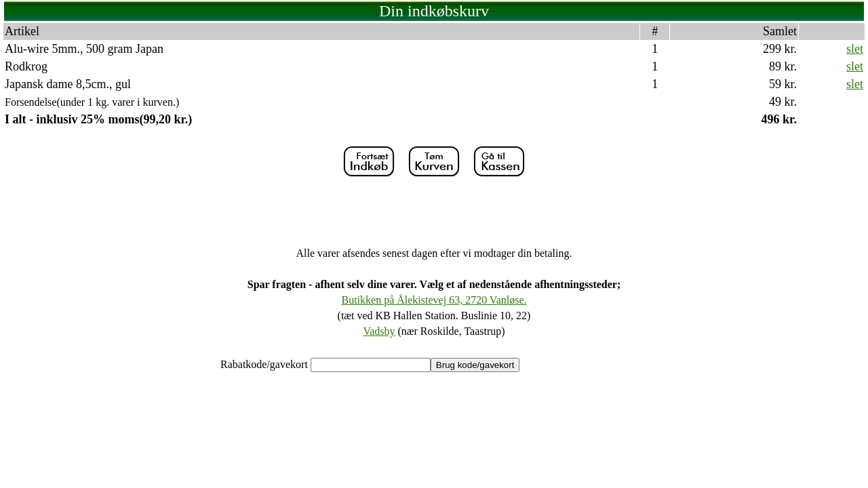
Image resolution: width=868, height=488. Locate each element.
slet (855, 49)
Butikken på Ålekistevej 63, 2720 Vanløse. (434, 300)
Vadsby (379, 331)
